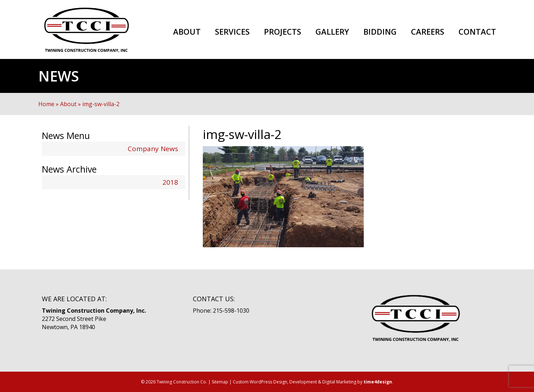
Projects (283, 32)
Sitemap (220, 382)
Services (232, 32)
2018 (170, 182)
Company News (153, 149)
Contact (477, 32)
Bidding (380, 32)
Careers (428, 32)
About (187, 32)
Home (46, 104)
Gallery (332, 32)
